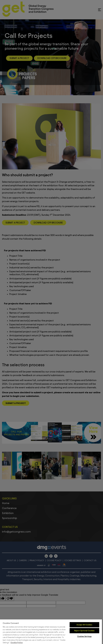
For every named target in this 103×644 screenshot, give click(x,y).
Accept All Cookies (84, 625)
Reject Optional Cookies (84, 631)
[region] (51, 632)
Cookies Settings (84, 636)
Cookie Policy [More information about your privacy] (17, 643)
